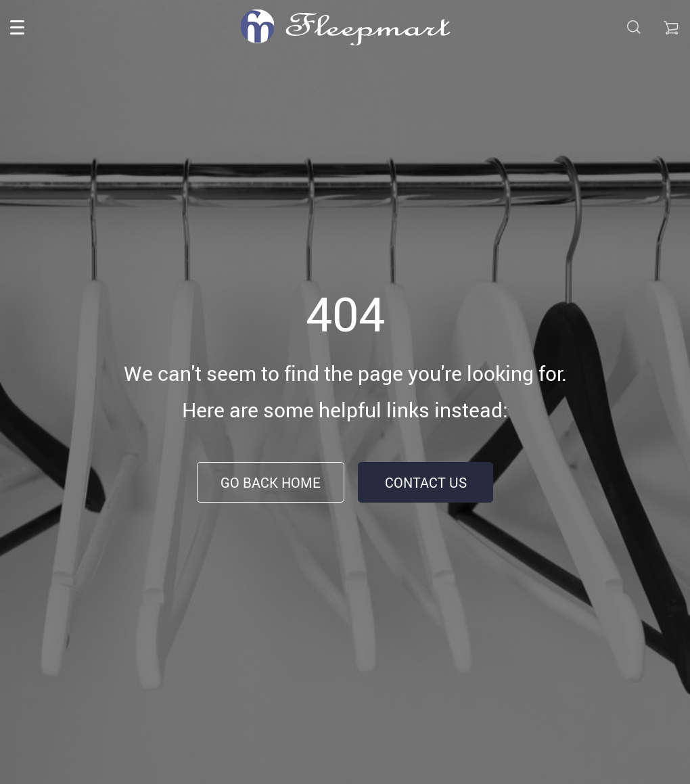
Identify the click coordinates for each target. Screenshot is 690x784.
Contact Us (426, 483)
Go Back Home (271, 483)
